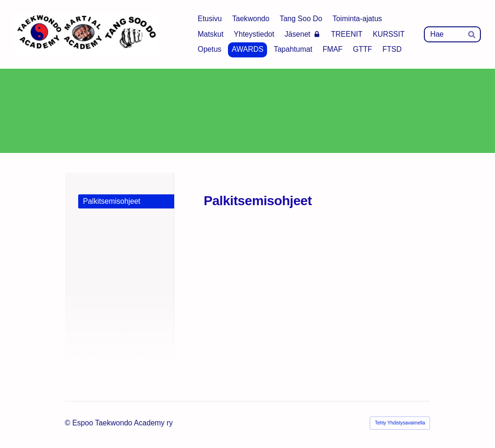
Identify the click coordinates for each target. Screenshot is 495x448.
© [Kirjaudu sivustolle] (69, 423)
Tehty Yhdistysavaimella (400, 423)
